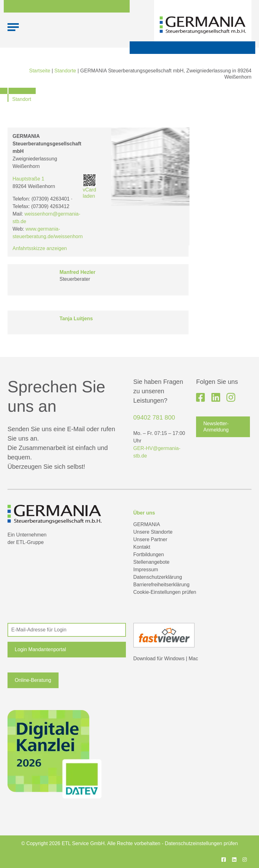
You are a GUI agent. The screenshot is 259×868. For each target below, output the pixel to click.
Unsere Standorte (153, 532)
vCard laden (89, 186)
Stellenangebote (152, 562)
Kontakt (142, 547)
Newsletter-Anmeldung (216, 427)
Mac (193, 659)
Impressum (146, 570)
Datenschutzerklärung (158, 577)
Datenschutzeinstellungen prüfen (201, 843)
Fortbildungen (149, 554)
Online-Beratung (33, 680)
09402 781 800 (154, 417)
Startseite (40, 71)
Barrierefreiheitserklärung (162, 585)
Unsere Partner (150, 539)
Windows (174, 659)
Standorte (65, 71)
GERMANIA (147, 524)
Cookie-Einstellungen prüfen (165, 592)
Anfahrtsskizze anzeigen (40, 248)
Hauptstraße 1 (28, 179)
